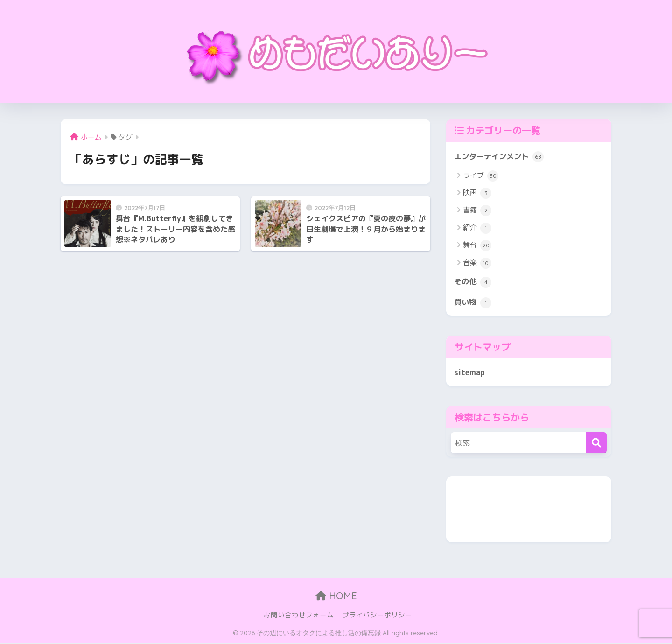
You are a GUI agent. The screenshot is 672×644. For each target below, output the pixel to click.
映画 (477, 194)
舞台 (477, 246)
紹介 (477, 229)
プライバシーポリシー (377, 617)
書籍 (477, 211)
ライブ (481, 176)
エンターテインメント (501, 157)
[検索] (596, 444)
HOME (336, 597)
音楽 (477, 264)
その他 (473, 282)
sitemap (470, 373)
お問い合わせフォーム (299, 617)
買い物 (473, 303)
